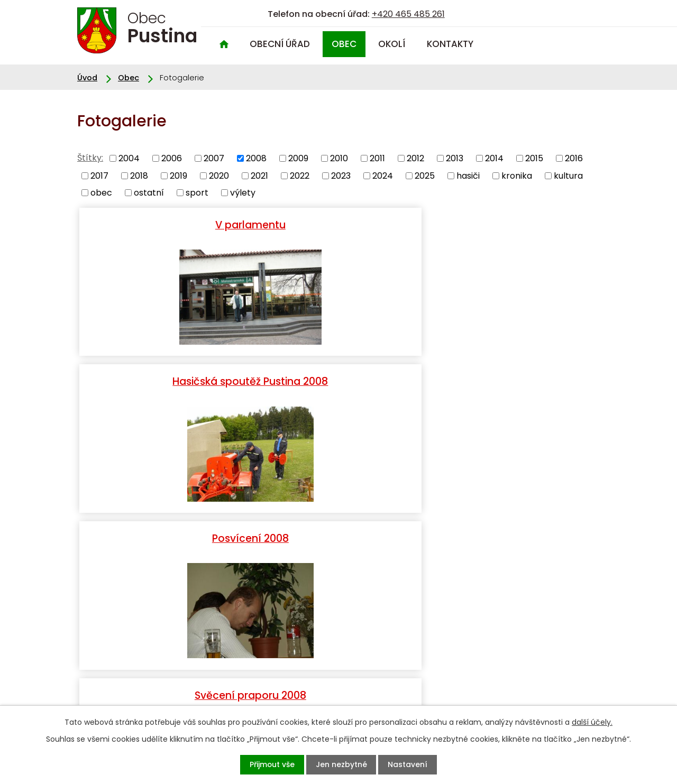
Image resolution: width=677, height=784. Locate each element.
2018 (139, 175)
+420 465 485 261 (408, 14)
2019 (179, 175)
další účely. (592, 721)
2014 (494, 158)
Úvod (224, 44)
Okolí (392, 44)
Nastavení (419, 764)
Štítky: (90, 158)
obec (101, 193)
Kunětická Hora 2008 (513, 381)
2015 (534, 158)
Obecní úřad (280, 44)
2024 (383, 175)
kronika (517, 175)
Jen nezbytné (342, 764)
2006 (172, 158)
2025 (425, 175)
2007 (214, 158)
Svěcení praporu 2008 (164, 381)
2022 (300, 175)
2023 (341, 175)
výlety (243, 193)
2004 (129, 158)
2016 (574, 158)
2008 (256, 158)
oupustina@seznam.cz (124, 698)
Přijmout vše (262, 764)
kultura (568, 175)
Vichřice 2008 (338, 381)
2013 (455, 158)
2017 (99, 175)
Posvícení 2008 (513, 223)
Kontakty (450, 44)
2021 (259, 175)
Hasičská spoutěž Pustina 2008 (338, 229)
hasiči (468, 175)
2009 (298, 158)
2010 (339, 158)
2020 (219, 175)
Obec (344, 44)
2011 (377, 158)
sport (197, 193)
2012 (415, 158)
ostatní (149, 193)
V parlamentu (164, 223)
